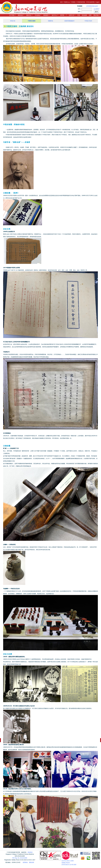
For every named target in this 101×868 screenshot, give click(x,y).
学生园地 (38, 15)
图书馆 (64, 15)
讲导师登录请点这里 (92, 6)
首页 (61, 2)
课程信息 (21, 15)
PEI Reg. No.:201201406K (20, 858)
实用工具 (72, 15)
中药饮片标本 (88, 21)
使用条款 (25, 862)
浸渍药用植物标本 (69, 21)
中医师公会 (67, 2)
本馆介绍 (13, 21)
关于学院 (12, 15)
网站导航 (97, 15)
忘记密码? (97, 9)
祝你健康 (84, 15)
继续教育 (47, 15)
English (97, 2)
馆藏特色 (50, 21)
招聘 (90, 15)
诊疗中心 (55, 15)
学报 (79, 15)
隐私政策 (32, 862)
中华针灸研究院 (90, 2)
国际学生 (29, 15)
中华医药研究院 (81, 2)
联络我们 (30, 852)
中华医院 (73, 2)
